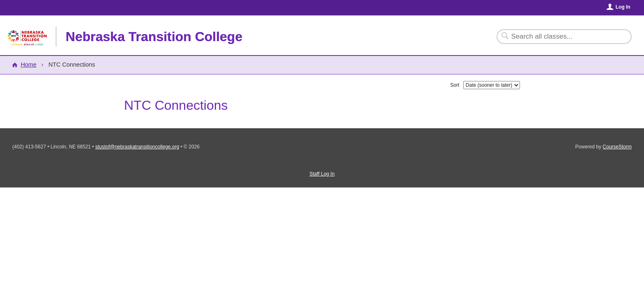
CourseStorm (617, 147)
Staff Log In (322, 174)
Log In (623, 7)
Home (28, 65)
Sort (455, 85)
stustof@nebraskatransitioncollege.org (137, 147)
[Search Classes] (559, 37)
